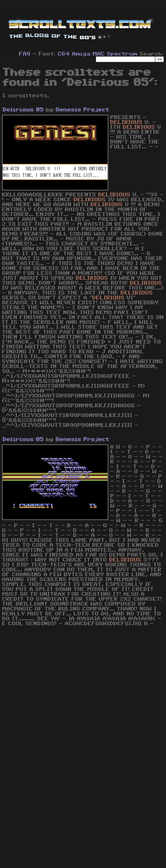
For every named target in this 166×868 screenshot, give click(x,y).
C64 (64, 54)
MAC (99, 54)
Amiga (81, 54)
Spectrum (122, 54)
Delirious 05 (23, 110)
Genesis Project (82, 110)
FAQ (25, 54)
